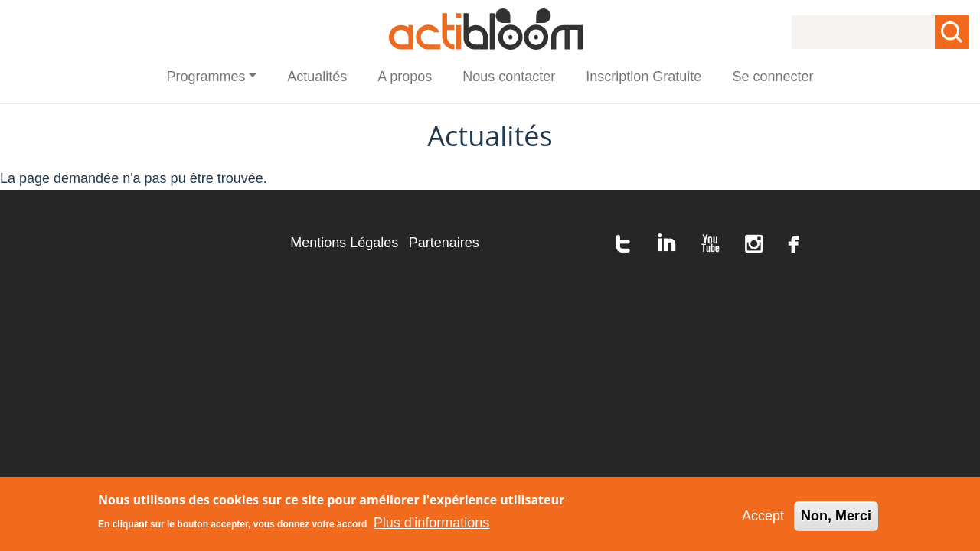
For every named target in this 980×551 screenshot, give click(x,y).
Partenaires (444, 243)
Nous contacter (509, 77)
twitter (623, 243)
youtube (710, 243)
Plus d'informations (432, 527)
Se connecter (773, 77)
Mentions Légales (344, 243)
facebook (794, 243)
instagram (754, 243)
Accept (763, 520)
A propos (405, 77)
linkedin (667, 243)
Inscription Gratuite (644, 77)
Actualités (317, 77)
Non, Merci (836, 520)
